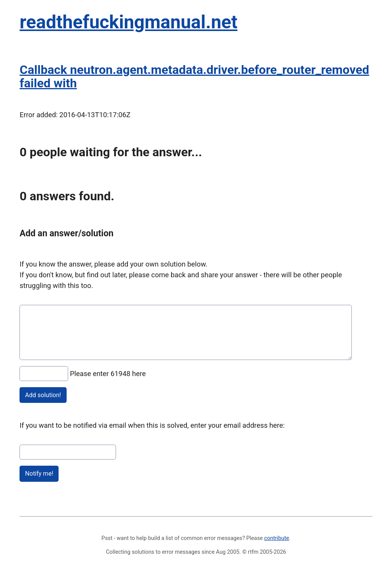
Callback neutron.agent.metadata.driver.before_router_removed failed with (194, 76)
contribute (277, 538)
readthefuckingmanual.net (128, 22)
